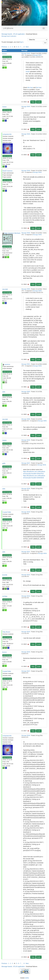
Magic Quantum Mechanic (12, 233)
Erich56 (5, 575)
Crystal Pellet (7, 512)
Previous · (5, 47)
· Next (27, 47)
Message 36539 (26, 512)
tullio (4, 392)
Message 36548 (26, 736)
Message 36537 (26, 463)
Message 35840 (26, 53)
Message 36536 (26, 440)
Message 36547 (26, 671)
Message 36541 (26, 552)
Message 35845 (26, 107)
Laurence (7, 364)
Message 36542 (26, 575)
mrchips (5, 596)
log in (22, 42)
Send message (7, 57)
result (27, 71)
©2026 (24, 978)
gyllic (4, 463)
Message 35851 (26, 364)
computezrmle (7, 134)
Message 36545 (26, 632)
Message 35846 (26, 134)
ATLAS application (19, 34)
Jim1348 (5, 289)
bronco (5, 54)
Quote (39, 102)
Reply (33, 102)
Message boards (7, 34)
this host (30, 88)
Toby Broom (6, 632)
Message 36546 (26, 652)
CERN (27, 978)
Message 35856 (26, 419)
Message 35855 (26, 392)
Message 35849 (26, 233)
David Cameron (7, 171)
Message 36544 (26, 596)
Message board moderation (9, 36)
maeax (4, 107)
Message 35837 (37, 55)
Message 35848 (26, 171)
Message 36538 (26, 489)
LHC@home (8, 28)
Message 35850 (26, 289)
